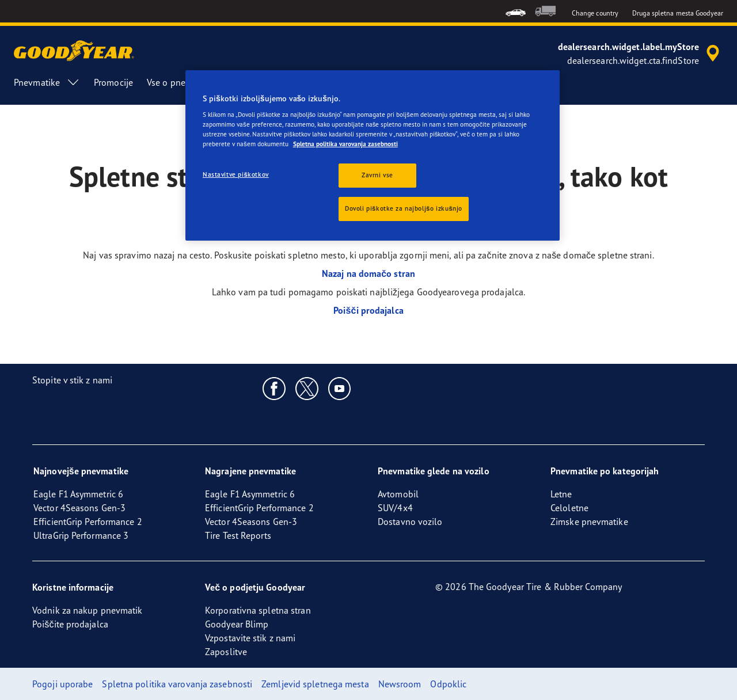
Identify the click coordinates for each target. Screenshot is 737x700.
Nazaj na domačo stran (368, 273)
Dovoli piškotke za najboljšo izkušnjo (404, 208)
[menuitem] (516, 11)
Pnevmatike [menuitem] (47, 82)
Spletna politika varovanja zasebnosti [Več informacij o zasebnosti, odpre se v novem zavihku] (345, 144)
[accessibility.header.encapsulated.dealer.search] (641, 54)
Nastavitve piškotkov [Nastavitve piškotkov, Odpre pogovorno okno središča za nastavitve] (236, 174)
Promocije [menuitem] (113, 82)
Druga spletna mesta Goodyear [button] (678, 13)
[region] (373, 156)
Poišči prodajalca (368, 310)
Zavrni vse (377, 175)
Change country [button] (595, 13)
